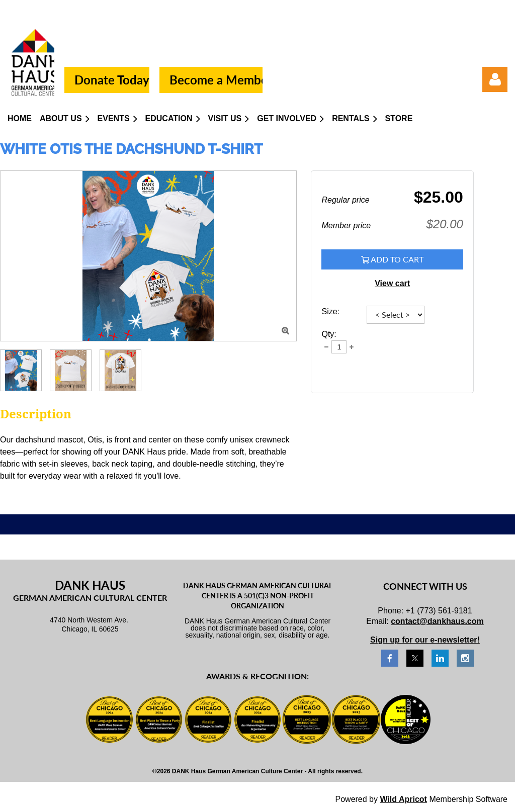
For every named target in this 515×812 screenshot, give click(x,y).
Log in (495, 79)
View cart (392, 283)
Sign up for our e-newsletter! (425, 640)
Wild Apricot (403, 799)
